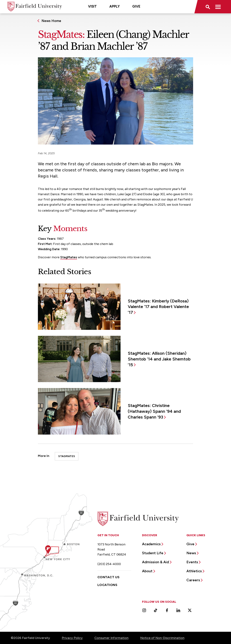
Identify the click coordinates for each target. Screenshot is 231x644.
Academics (151, 544)
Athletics (194, 571)
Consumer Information (111, 638)
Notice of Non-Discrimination (162, 638)
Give (136, 6)
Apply (115, 6)
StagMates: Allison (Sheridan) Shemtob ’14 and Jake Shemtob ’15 (159, 359)
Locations (107, 585)
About (147, 571)
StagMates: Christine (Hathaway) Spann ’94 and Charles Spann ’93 (154, 411)
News (191, 553)
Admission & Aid (155, 562)
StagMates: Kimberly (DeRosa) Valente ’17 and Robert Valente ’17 (158, 307)
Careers (193, 580)
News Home (51, 21)
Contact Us (109, 577)
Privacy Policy (72, 638)
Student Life (153, 553)
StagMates (69, 257)
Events (192, 562)
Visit (92, 6)
